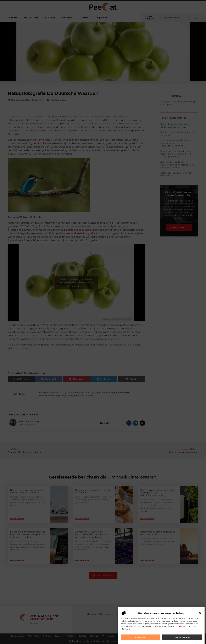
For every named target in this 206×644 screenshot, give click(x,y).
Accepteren (141, 638)
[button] (200, 613)
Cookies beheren (182, 638)
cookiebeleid (181, 626)
